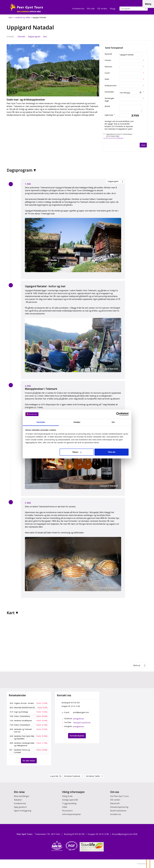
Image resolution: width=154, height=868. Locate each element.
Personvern (67, 811)
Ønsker (107, 106)
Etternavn (108, 67)
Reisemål (108, 54)
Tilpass (77, 452)
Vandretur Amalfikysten (23, 721)
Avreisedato (109, 92)
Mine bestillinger (22, 796)
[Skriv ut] (139, 665)
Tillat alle (111, 452)
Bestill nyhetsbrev (118, 811)
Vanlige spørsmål (70, 800)
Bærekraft (115, 803)
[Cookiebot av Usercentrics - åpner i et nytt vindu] (118, 414)
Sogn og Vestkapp (21, 712)
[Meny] (148, 4)
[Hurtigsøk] (132, 9)
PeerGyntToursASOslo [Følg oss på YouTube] (82, 723)
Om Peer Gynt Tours (119, 796)
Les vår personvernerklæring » (113, 138)
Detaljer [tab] (77, 422)
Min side (91, 9)
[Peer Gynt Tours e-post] (124, 834)
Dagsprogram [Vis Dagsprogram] (34, 37)
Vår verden (102, 9)
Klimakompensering (119, 807)
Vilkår (65, 807)
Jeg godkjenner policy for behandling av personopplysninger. (118, 136)
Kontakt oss (116, 814)
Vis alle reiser (29, 761)
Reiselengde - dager (110, 100)
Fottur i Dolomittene (22, 716)
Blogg (113, 9)
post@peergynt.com (81, 712)
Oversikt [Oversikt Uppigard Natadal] (21, 37)
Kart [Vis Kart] (45, 37)
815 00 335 (75, 703)
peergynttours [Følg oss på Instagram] (79, 726)
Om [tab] (113, 422)
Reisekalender (17, 695)
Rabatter (18, 800)
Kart (11, 613)
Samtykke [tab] (41, 422)
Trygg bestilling (69, 803)
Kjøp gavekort (20, 807)
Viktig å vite (67, 796)
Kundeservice (78, 9)
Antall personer (111, 86)
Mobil (107, 79)
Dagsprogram (20, 170)
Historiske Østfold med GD (24, 708)
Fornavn (108, 60)
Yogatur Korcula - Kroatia (24, 703)
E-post (107, 73)
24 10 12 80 (75, 706)
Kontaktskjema (77, 736)
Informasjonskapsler (72, 814)
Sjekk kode (110, 115)
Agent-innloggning (23, 811)
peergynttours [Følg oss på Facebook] (79, 719)
